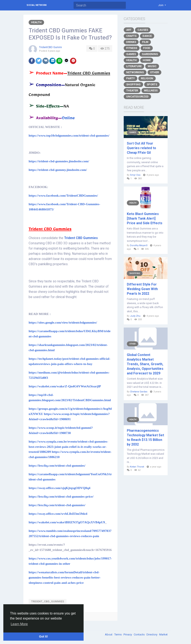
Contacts (139, 634)
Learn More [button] (19, 624)
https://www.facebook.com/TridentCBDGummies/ (63, 195)
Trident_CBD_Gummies (48, 601)
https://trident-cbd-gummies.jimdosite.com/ (59, 161)
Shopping (133, 84)
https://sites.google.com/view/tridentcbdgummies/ (63, 322)
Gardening (150, 54)
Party (131, 78)
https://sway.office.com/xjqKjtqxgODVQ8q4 (59, 488)
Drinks (131, 42)
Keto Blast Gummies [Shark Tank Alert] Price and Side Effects (145, 218)
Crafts (131, 36)
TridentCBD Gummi (50, 47)
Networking (135, 72)
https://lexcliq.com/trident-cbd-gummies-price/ (61, 496)
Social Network (37, 5)
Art (129, 30)
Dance (147, 36)
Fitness (132, 48)
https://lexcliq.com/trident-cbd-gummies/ (57, 465)
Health (36, 22)
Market (163, 634)
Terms (118, 634)
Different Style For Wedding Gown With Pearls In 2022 (142, 289)
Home (147, 60)
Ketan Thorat (137, 467)
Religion (147, 78)
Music (152, 66)
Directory (152, 634)
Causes (143, 30)
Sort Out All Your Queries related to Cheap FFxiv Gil (141, 148)
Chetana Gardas (139, 392)
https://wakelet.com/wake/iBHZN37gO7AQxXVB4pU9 (67, 522)
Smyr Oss (135, 175)
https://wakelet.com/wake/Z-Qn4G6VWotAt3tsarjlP (65, 386)
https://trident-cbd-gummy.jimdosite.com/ (58, 170)
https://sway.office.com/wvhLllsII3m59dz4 (58, 514)
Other (154, 72)
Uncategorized (137, 97)
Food (147, 48)
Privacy (128, 634)
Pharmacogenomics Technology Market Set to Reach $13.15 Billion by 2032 (145, 437)
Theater (132, 90)
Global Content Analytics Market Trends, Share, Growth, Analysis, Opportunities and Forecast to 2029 (145, 364)
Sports (152, 84)
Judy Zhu (135, 316)
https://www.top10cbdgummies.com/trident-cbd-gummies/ (69, 135)
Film (145, 42)
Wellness (151, 90)
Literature (134, 66)
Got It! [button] (43, 636)
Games (131, 54)
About (109, 634)
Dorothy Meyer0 (139, 245)
